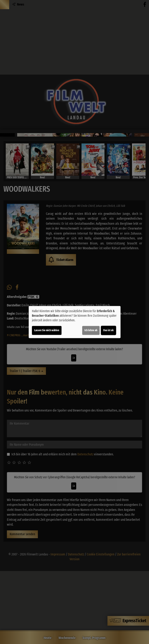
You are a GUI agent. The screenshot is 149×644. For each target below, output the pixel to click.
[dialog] (75, 322)
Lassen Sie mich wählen (47, 330)
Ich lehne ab (91, 330)
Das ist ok (108, 330)
